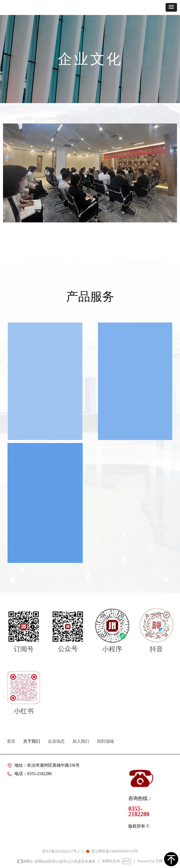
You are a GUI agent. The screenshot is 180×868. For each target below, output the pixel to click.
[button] (171, 7)
